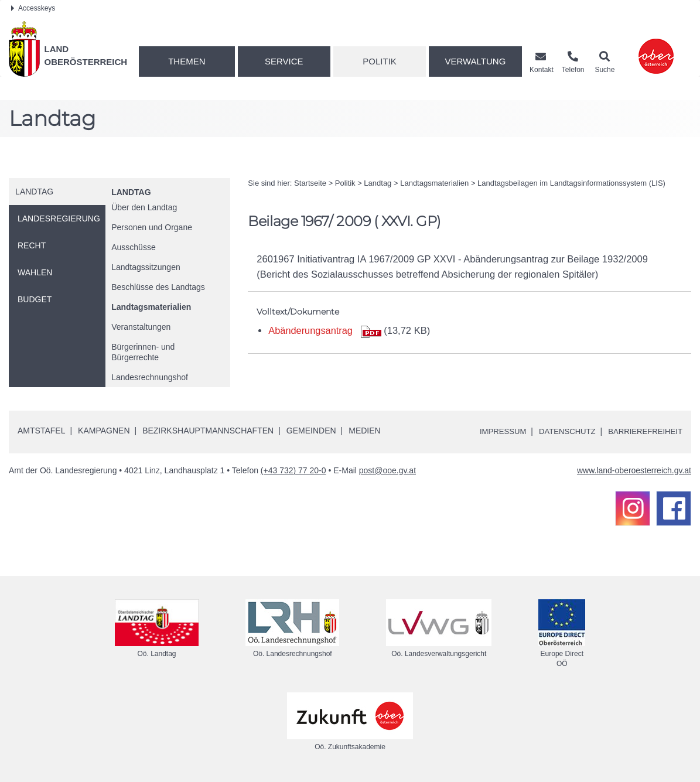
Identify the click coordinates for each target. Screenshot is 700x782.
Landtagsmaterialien (151, 307)
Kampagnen (104, 431)
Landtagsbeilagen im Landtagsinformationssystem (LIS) (571, 183)
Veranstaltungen (141, 327)
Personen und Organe (152, 227)
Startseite (310, 183)
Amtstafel (41, 431)
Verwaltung (475, 61)
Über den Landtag (144, 207)
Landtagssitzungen (146, 267)
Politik (380, 61)
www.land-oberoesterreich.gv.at (634, 470)
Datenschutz (560, 431)
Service (284, 61)
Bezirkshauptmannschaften (208, 431)
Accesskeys (33, 8)
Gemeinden (311, 431)
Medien (364, 431)
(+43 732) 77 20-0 (293, 470)
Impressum (492, 431)
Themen (187, 61)
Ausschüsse (133, 247)
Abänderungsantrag (311, 330)
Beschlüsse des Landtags (158, 287)
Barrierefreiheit (643, 431)
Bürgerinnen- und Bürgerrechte (143, 352)
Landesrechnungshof (150, 377)
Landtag (131, 192)
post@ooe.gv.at (387, 470)
